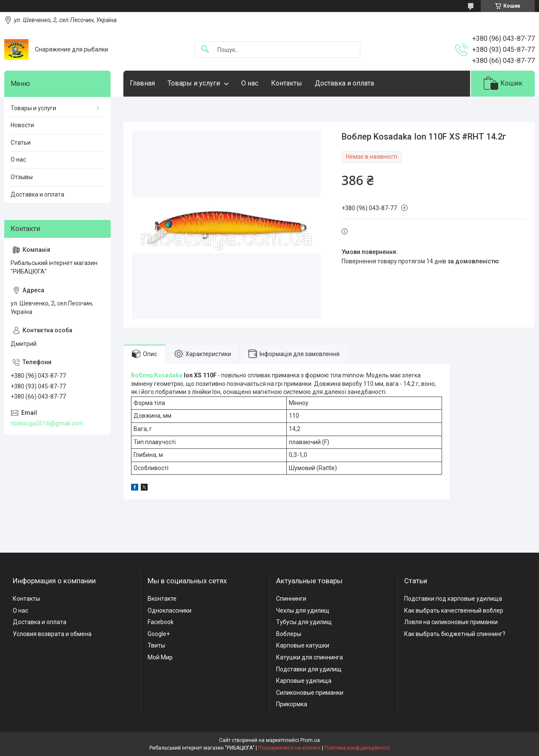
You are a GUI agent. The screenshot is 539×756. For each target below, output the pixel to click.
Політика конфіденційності (357, 748)
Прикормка (292, 704)
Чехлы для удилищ (303, 611)
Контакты (287, 83)
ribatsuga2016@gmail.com (47, 423)
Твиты (156, 645)
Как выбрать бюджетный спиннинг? (455, 634)
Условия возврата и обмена (52, 634)
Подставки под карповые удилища (453, 599)
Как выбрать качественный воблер (454, 611)
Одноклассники (170, 611)
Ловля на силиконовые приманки (451, 622)
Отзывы (22, 177)
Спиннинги (291, 599)
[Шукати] (205, 50)
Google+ (159, 634)
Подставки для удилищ (309, 669)
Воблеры (289, 634)
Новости (22, 125)
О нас (250, 83)
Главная (142, 83)
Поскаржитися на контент (289, 748)
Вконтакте (162, 599)
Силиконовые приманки (310, 693)
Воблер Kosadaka (157, 375)
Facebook (161, 622)
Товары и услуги (194, 83)
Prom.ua (310, 740)
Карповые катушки (303, 645)
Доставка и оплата (344, 83)
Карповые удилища (304, 681)
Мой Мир (160, 657)
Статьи (21, 143)
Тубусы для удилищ (304, 622)
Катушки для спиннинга (309, 657)
